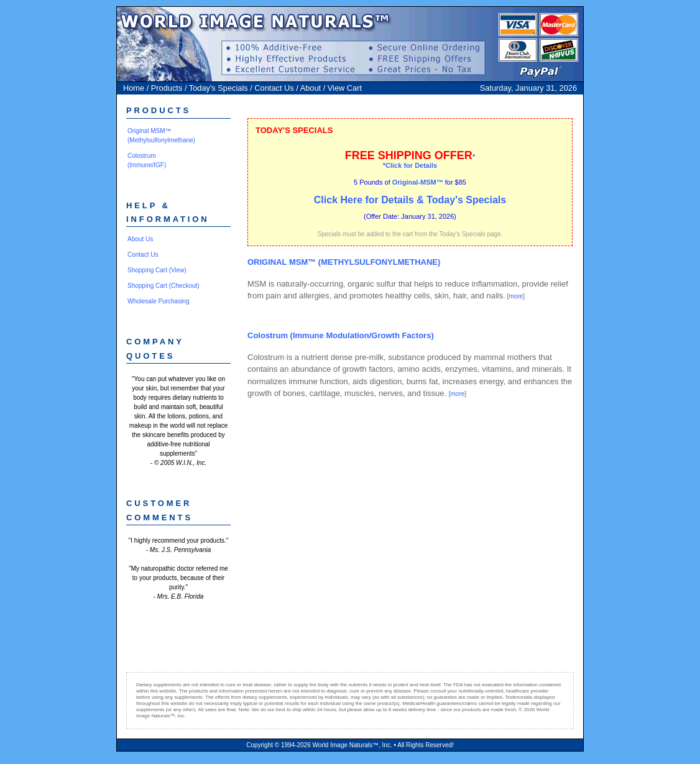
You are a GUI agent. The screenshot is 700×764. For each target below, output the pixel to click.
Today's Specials (219, 88)
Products (167, 88)
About (311, 88)
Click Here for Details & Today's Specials (410, 200)
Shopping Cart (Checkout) (163, 286)
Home (134, 88)
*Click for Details (410, 165)
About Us (140, 239)
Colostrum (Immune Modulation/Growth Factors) (341, 335)
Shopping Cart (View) (157, 270)
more (516, 296)
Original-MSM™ (418, 182)
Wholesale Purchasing (159, 301)
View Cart (345, 88)
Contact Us (274, 88)
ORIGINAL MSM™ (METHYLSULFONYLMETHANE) (344, 262)
